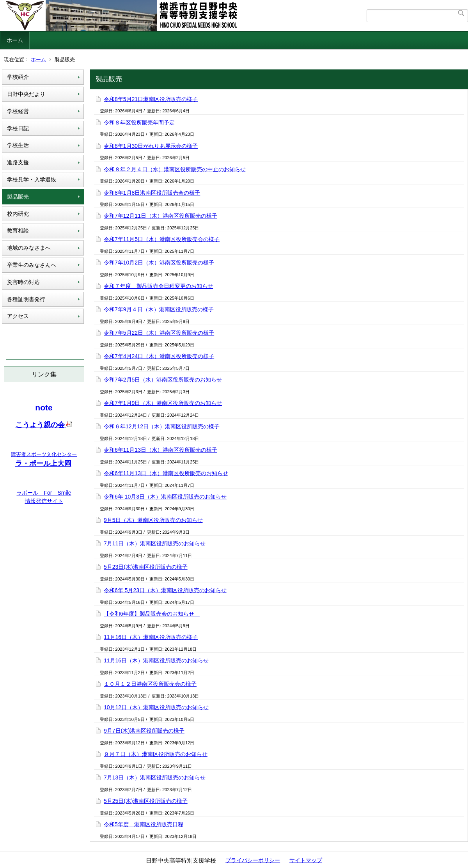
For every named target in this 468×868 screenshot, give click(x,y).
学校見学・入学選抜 (32, 179)
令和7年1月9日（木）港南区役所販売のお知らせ (163, 403)
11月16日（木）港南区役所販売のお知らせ (156, 660)
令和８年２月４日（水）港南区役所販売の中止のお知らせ (175, 169)
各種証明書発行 (26, 299)
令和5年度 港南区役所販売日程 (144, 824)
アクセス (18, 316)
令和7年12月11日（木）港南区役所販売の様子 (160, 216)
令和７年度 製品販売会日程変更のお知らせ (158, 286)
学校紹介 (18, 77)
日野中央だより (26, 94)
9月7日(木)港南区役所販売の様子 (144, 731)
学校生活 (18, 145)
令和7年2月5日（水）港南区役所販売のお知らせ (163, 380)
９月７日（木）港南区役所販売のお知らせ (156, 754)
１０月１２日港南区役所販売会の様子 (150, 684)
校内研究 (18, 214)
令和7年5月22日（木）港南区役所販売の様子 (159, 333)
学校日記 (18, 128)
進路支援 (18, 162)
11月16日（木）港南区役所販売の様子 (151, 637)
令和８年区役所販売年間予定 (139, 122)
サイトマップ (306, 860)
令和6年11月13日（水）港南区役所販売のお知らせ (166, 473)
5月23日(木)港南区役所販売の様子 (146, 567)
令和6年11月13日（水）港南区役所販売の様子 (160, 450)
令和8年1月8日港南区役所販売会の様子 (152, 193)
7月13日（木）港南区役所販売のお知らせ (155, 777)
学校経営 (18, 111)
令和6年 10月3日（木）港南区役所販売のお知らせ (165, 497)
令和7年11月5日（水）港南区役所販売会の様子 (162, 239)
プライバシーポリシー (253, 860)
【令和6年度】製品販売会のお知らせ (152, 614)
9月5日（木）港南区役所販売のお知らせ (153, 520)
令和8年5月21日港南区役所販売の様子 (151, 99)
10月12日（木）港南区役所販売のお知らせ (156, 707)
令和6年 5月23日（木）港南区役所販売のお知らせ (165, 590)
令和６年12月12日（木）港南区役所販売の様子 (162, 426)
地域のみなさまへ (29, 248)
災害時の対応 (23, 282)
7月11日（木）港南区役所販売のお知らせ (155, 543)
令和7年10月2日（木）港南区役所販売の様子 (159, 263)
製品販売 (18, 197)
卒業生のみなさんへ (32, 265)
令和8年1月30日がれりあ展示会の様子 (151, 146)
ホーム (15, 40)
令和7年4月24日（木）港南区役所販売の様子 (159, 356)
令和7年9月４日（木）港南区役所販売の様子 (159, 309)
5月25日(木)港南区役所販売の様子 (146, 801)
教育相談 (18, 231)
